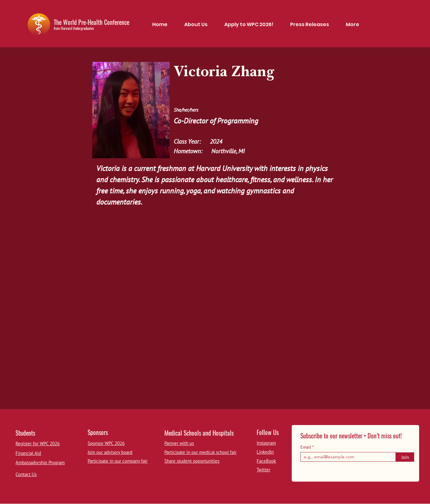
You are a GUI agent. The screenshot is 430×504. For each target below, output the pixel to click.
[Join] (405, 457)
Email (306, 447)
